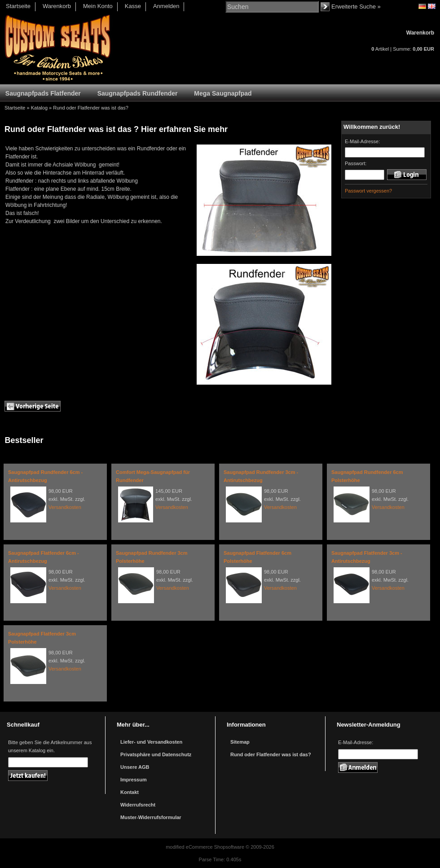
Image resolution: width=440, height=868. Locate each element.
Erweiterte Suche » (356, 7)
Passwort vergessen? (368, 191)
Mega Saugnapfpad (223, 93)
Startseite (18, 6)
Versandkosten (65, 507)
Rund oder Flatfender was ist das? (91, 108)
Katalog (39, 108)
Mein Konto (98, 6)
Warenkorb (57, 6)
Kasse (133, 6)
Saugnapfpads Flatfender (43, 93)
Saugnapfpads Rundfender (138, 93)
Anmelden (166, 6)
